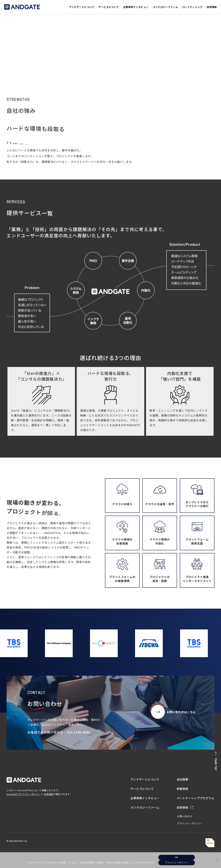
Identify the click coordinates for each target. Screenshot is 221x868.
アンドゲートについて (145, 779)
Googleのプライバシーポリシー (24, 794)
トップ (12, 60)
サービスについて (142, 789)
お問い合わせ (184, 816)
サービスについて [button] (109, 7)
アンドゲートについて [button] (82, 7)
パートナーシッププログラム (196, 798)
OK (177, 857)
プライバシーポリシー (190, 823)
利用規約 (49, 794)
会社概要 (182, 779)
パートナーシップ (192, 7)
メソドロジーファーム (165, 7)
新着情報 (182, 789)
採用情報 (212, 7)
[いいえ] (217, 860)
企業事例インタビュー (136, 7)
